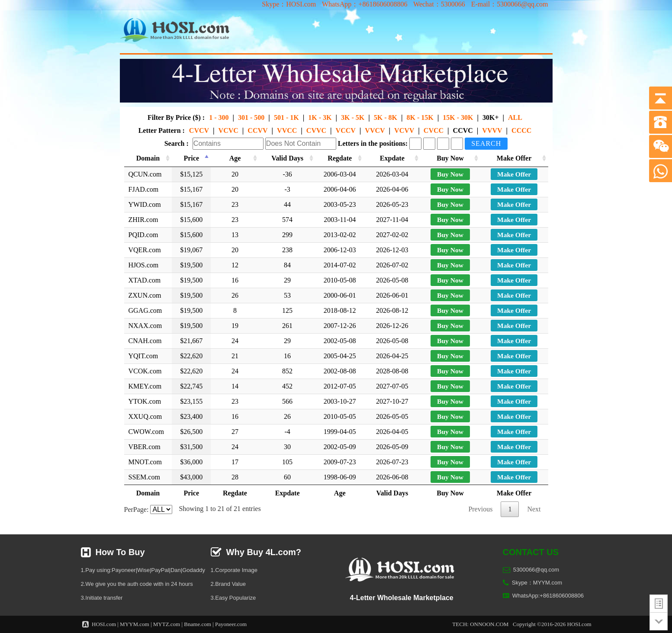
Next (534, 509)
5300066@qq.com (536, 570)
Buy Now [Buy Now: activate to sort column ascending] (452, 158)
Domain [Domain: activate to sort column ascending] (149, 158)
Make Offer (514, 174)
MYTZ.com (167, 624)
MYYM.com (135, 624)
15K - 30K (458, 117)
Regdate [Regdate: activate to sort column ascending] (341, 158)
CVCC (434, 130)
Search (486, 143)
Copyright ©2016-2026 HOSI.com (552, 624)
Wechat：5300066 (439, 4)
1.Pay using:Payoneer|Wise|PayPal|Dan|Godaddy (143, 570)
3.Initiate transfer (102, 598)
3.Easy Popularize (233, 598)
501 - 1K (286, 117)
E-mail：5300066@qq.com (510, 4)
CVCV (199, 130)
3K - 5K (353, 117)
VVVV (492, 130)
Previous (480, 509)
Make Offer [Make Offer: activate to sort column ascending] (514, 158)
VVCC (287, 130)
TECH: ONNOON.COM (480, 624)
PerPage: (148, 509)
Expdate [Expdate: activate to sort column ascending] (394, 158)
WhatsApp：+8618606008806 (365, 4)
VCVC (228, 130)
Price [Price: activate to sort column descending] (193, 158)
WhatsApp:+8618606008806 (548, 596)
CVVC (316, 130)
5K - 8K (386, 117)
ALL (515, 117)
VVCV (375, 130)
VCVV (404, 130)
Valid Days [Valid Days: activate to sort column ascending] (289, 158)
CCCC (521, 130)
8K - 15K (420, 117)
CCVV (257, 130)
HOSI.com (104, 624)
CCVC (463, 130)
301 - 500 (251, 117)
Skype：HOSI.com (289, 4)
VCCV (346, 130)
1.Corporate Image (234, 570)
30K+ (491, 117)
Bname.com (197, 624)
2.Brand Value (228, 584)
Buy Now (452, 174)
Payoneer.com (231, 624)
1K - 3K (320, 117)
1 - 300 (219, 117)
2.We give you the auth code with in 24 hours (137, 584)
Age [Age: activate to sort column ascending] (236, 158)
